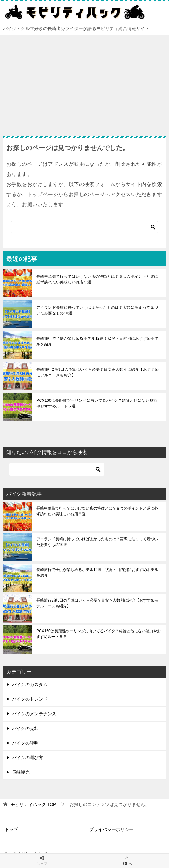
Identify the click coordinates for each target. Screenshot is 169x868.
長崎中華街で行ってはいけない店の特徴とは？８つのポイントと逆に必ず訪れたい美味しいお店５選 (97, 279)
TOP (33, 804)
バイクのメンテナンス (34, 714)
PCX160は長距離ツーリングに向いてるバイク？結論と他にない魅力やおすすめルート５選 (97, 403)
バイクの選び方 (28, 758)
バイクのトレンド (30, 699)
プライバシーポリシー (111, 829)
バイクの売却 (25, 728)
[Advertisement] (84, 83)
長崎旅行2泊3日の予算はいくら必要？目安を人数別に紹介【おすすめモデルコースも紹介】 (97, 372)
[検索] (84, 227)
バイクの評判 (25, 743)
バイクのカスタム (30, 685)
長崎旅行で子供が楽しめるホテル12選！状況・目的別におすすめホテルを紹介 (97, 341)
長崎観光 (21, 772)
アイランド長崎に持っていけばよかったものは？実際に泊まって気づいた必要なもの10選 (97, 310)
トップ (11, 829)
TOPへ (127, 861)
